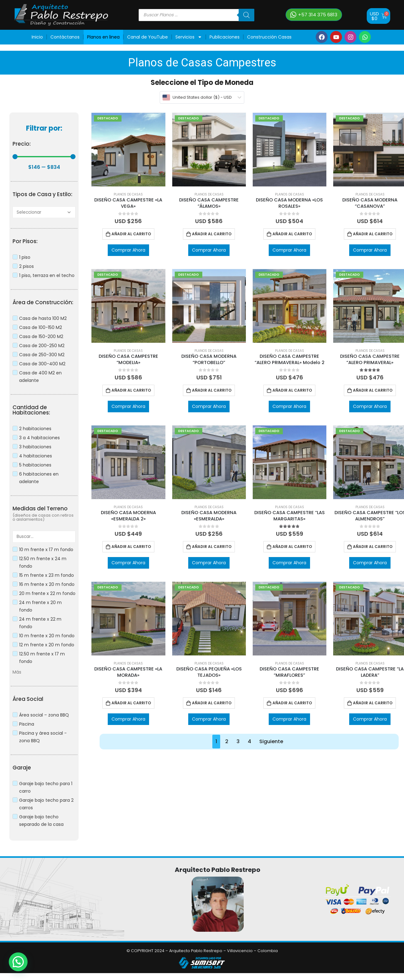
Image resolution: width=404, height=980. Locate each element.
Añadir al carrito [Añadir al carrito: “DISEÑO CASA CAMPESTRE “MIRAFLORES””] (292, 703)
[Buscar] (246, 15)
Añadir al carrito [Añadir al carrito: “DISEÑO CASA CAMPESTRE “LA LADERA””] (373, 703)
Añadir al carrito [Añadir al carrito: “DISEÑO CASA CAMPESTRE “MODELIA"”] (131, 390)
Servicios (189, 37)
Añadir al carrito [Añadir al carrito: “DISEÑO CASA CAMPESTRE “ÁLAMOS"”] (212, 234)
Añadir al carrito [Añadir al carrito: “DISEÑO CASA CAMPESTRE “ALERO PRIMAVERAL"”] (373, 390)
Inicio (37, 37)
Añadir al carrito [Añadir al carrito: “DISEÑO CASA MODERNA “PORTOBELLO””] (212, 390)
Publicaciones (225, 37)
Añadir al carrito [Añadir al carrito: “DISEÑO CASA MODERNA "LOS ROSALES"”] (292, 234)
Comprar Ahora (128, 250)
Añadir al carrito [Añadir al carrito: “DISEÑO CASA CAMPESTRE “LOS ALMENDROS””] (373, 547)
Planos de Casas (128, 194)
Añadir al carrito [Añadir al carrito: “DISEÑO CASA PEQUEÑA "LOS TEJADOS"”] (212, 703)
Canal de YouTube (148, 37)
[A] (44, 212)
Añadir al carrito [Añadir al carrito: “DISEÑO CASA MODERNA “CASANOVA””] (373, 234)
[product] (128, 150)
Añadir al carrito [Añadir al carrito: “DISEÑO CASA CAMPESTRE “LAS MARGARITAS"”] (292, 547)
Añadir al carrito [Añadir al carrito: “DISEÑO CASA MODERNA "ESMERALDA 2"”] (131, 547)
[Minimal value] (44, 157)
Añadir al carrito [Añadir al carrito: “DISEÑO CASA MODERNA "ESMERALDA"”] (212, 547)
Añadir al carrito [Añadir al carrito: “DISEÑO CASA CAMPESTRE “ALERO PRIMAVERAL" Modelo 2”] (292, 390)
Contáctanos (65, 37)
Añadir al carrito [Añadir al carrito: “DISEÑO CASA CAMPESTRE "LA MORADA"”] (131, 703)
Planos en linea (103, 37)
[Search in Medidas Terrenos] (44, 537)
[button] (314, 15)
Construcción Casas (269, 37)
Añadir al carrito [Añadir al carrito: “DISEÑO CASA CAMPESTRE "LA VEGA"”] (131, 234)
